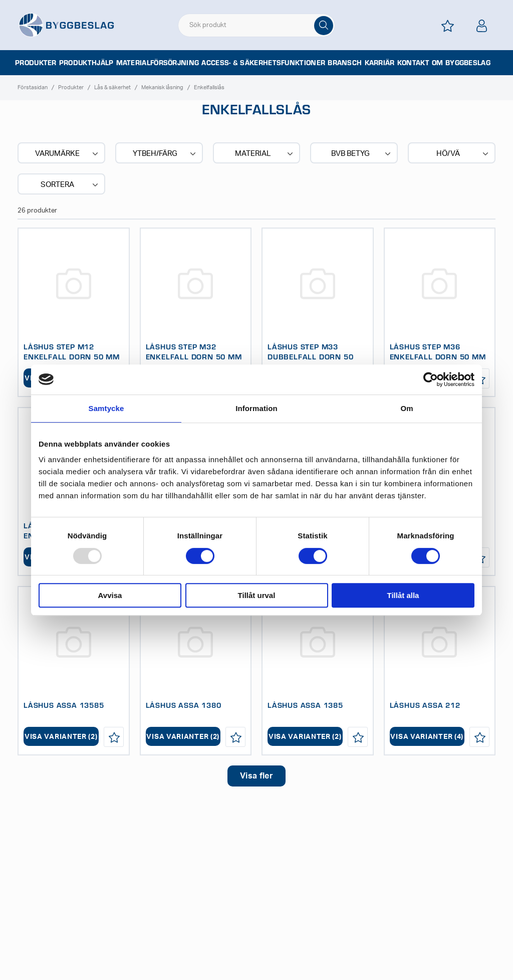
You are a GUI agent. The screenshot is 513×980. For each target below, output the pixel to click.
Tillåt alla (403, 595)
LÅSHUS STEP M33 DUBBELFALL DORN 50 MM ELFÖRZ (310, 356)
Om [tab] (407, 408)
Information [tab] (256, 408)
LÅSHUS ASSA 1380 (184, 705)
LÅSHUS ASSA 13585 (64, 705)
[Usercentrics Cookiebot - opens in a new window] (431, 379)
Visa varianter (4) (427, 737)
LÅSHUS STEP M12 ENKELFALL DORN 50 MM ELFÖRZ (72, 356)
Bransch (345, 63)
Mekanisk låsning (162, 87)
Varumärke (67, 154)
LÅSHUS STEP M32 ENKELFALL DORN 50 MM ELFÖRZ (194, 356)
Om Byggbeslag (461, 63)
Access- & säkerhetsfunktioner (263, 63)
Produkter (36, 63)
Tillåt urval (257, 595)
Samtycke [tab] (106, 408)
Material (265, 154)
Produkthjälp (86, 63)
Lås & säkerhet (112, 87)
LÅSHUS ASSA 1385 (305, 705)
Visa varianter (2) (61, 737)
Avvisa (110, 595)
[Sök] (324, 26)
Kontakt (413, 63)
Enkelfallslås (209, 87)
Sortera (70, 185)
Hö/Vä (463, 154)
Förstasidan (33, 87)
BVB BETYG (362, 154)
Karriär (380, 63)
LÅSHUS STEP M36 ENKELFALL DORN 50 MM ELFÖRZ (438, 356)
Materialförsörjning (158, 63)
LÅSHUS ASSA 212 (425, 705)
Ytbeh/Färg (165, 154)
